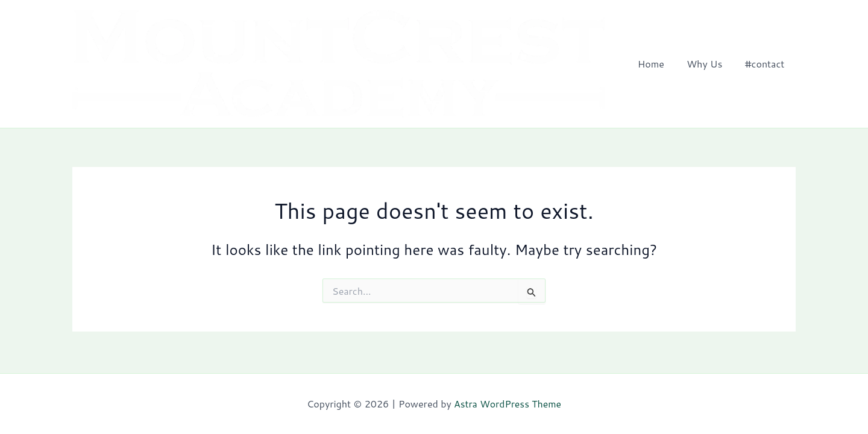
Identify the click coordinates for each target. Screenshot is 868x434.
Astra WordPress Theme (508, 404)
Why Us (709, 64)
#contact (766, 64)
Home (659, 64)
